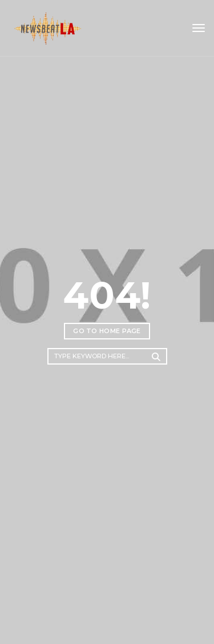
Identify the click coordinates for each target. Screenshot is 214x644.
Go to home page (107, 331)
